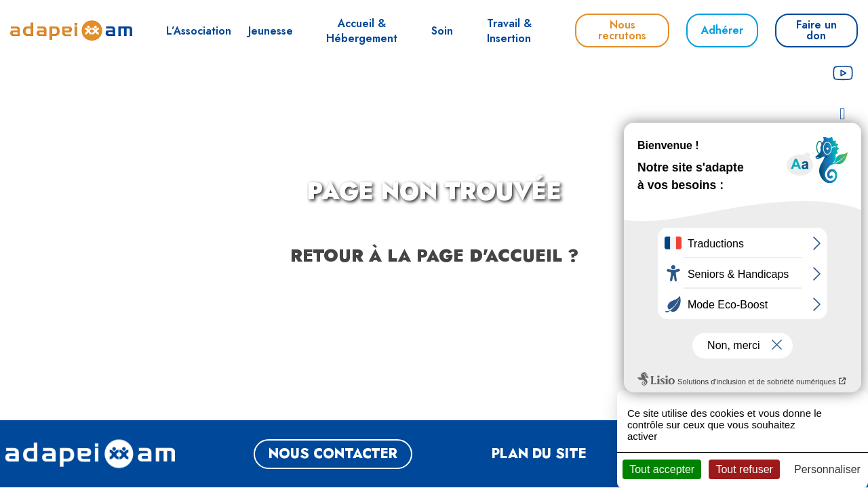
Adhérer (722, 30)
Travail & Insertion (509, 31)
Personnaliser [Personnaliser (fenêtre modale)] (827, 469)
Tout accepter (662, 469)
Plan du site (539, 454)
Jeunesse (271, 31)
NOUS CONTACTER (333, 454)
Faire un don (816, 30)
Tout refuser (744, 469)
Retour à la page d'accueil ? (434, 256)
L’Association (199, 31)
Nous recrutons (622, 30)
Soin (442, 31)
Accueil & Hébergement (362, 31)
